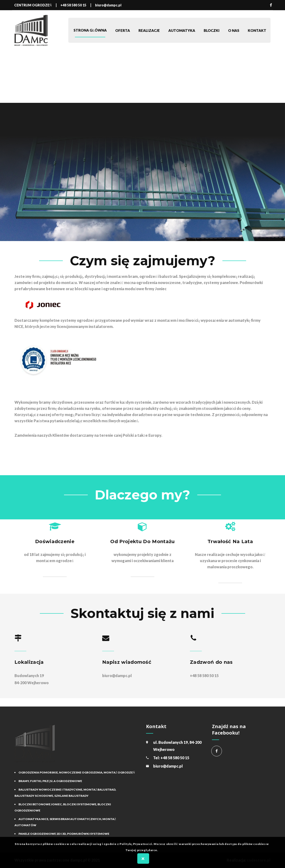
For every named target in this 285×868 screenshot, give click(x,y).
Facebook (271, 5)
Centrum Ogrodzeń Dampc (217, 751)
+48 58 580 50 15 (175, 758)
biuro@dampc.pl (117, 676)
